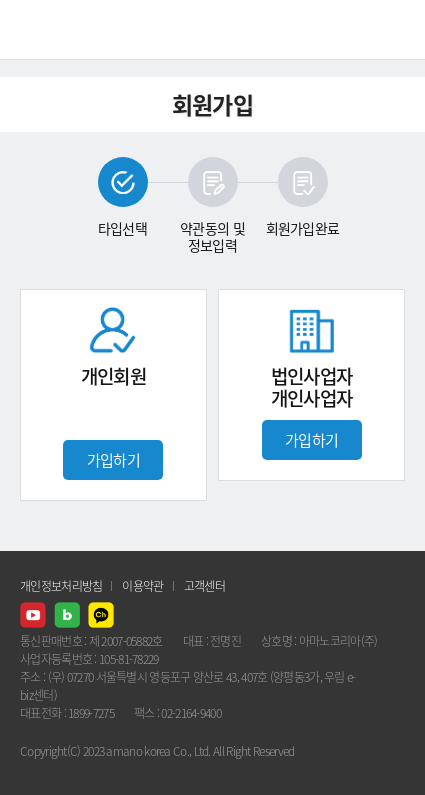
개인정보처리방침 (61, 586)
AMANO (69, 29)
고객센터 (204, 586)
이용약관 (142, 586)
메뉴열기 (395, 30)
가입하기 (113, 460)
